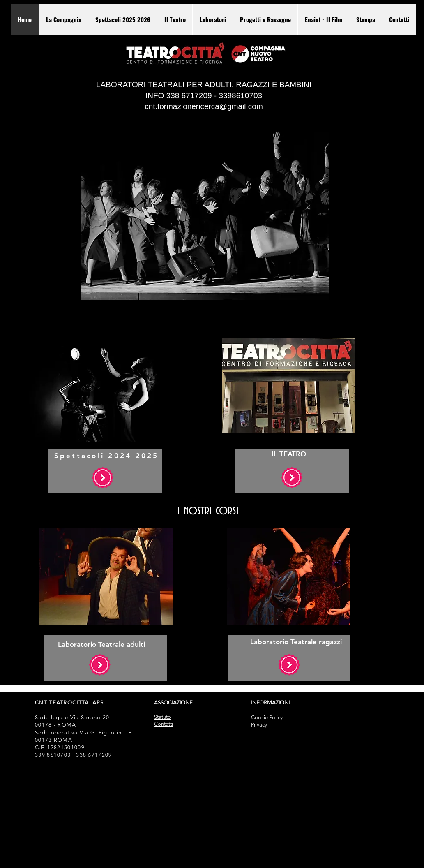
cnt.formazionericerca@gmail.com (204, 106)
